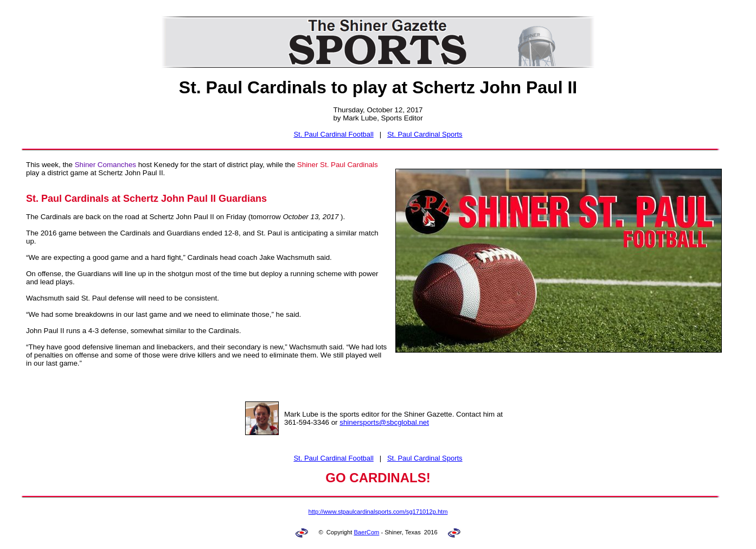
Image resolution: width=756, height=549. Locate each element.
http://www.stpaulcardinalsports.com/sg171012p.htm (378, 512)
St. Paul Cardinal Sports (425, 134)
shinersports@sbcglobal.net (384, 422)
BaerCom (366, 532)
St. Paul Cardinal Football (333, 134)
